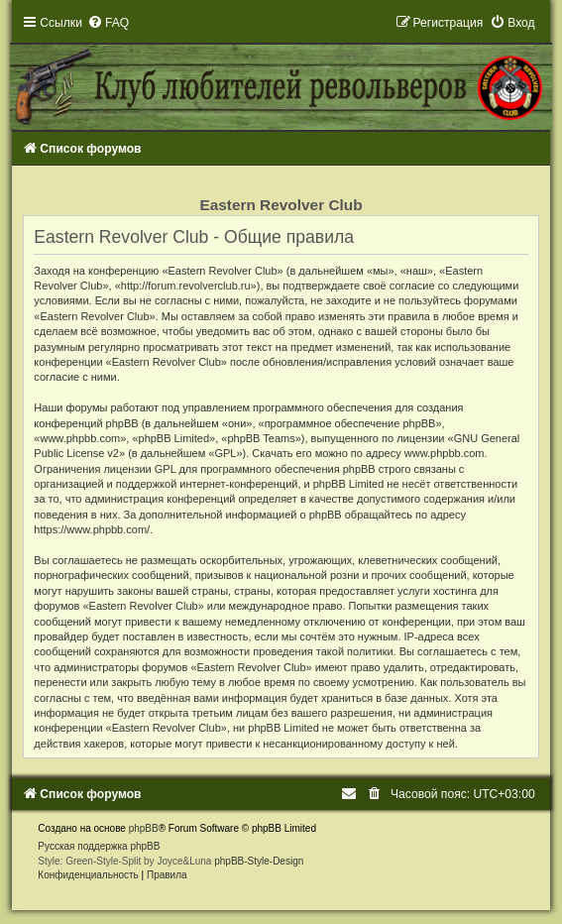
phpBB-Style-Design (259, 861)
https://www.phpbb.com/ (92, 529)
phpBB (144, 828)
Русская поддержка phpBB (99, 846)
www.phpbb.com (445, 453)
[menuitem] (108, 23)
